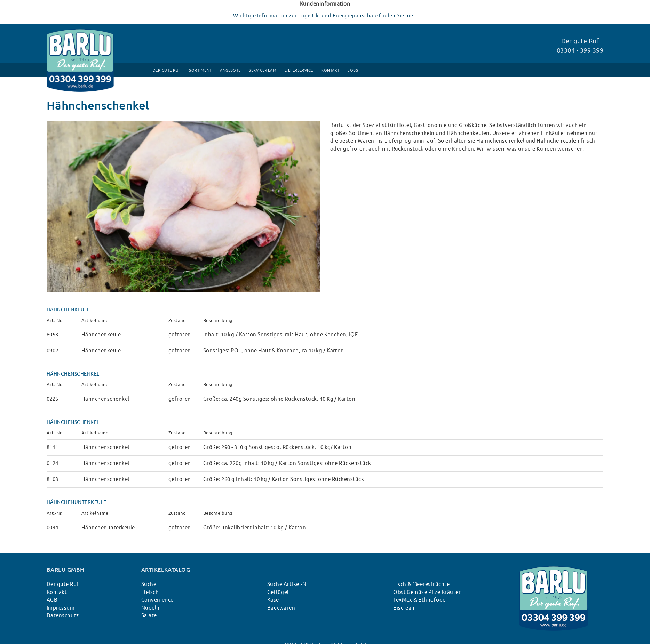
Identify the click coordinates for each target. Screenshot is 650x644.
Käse (273, 600)
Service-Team (263, 70)
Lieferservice (299, 70)
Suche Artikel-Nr (288, 584)
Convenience (157, 600)
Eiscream (405, 608)
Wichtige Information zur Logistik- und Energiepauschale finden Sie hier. (325, 15)
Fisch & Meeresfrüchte (421, 584)
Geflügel (278, 592)
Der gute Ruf (167, 70)
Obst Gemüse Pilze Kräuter (427, 592)
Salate (149, 615)
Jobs (353, 70)
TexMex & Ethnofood (420, 600)
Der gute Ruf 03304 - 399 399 (580, 45)
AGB (52, 600)
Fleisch (150, 592)
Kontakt (330, 70)
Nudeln (150, 608)
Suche (149, 584)
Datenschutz (63, 615)
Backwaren (281, 608)
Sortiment (200, 70)
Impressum (61, 608)
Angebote (230, 70)
